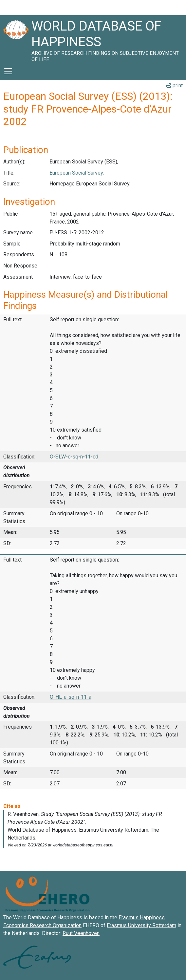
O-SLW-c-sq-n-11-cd (74, 457)
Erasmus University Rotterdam (141, 925)
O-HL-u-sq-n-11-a (71, 697)
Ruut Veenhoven (81, 933)
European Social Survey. (77, 173)
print (174, 85)
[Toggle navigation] (8, 71)
